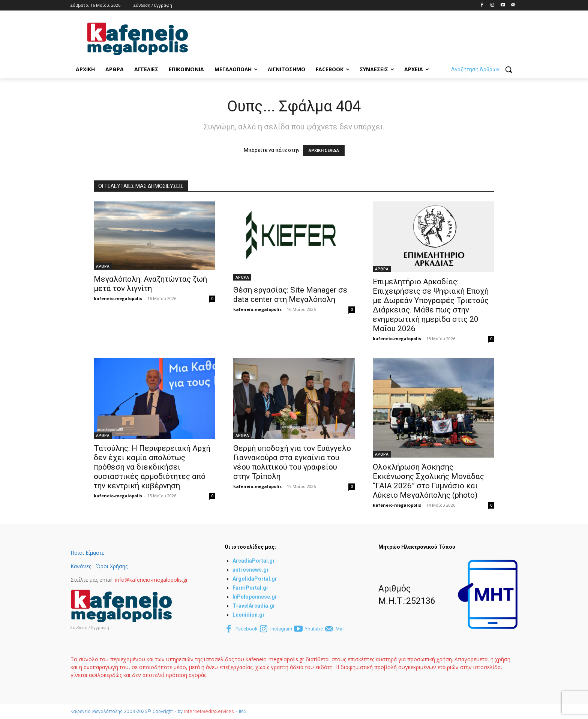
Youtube (314, 629)
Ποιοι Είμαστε (87, 553)
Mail (340, 629)
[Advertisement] (341, 38)
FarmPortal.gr (250, 588)
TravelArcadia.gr (254, 606)
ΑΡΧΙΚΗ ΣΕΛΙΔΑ (324, 151)
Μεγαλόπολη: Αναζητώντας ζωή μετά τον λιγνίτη (150, 284)
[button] (484, 69)
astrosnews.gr (251, 570)
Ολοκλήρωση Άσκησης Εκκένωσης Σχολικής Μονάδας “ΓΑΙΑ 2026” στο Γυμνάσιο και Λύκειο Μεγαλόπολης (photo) (428, 481)
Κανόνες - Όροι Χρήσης (99, 566)
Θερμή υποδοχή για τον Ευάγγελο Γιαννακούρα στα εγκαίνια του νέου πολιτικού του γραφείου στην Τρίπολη (292, 462)
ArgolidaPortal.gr (255, 579)
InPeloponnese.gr (255, 597)
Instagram (281, 629)
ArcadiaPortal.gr (254, 561)
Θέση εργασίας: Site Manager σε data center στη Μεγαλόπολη (290, 295)
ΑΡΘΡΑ (103, 266)
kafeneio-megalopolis (118, 298)
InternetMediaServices (209, 711)
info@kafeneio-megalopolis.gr (151, 580)
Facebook (247, 629)
